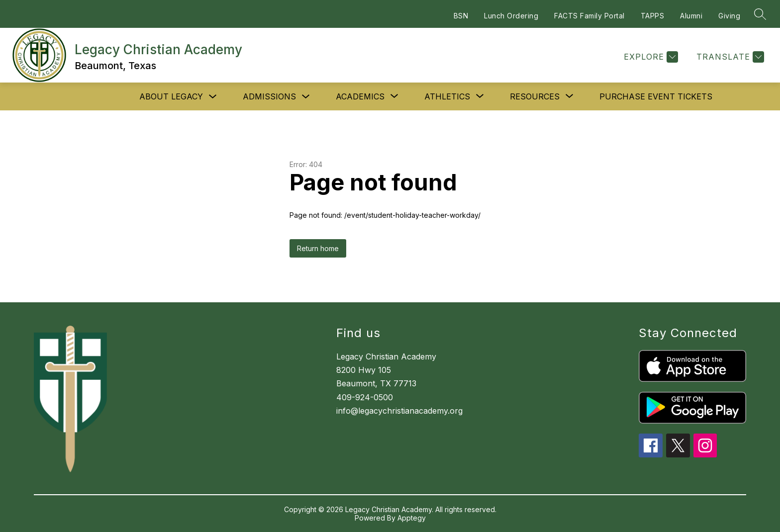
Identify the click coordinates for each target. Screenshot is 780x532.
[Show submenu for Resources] (535, 96)
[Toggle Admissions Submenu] (306, 97)
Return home (318, 248)
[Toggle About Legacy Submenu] (213, 97)
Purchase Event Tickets (656, 96)
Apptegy (412, 518)
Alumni (691, 16)
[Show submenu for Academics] (360, 96)
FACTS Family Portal (589, 16)
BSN (461, 16)
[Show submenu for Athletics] (447, 96)
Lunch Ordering (511, 16)
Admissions (269, 96)
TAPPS (653, 16)
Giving (729, 16)
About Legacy (171, 96)
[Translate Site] (729, 57)
